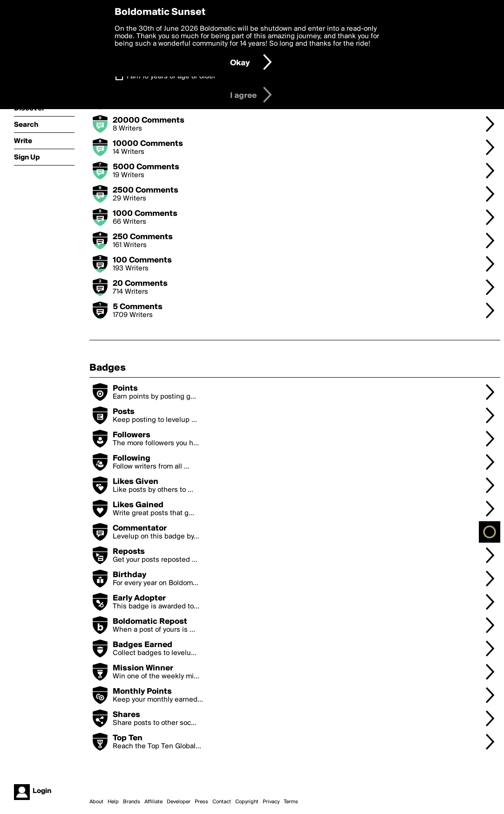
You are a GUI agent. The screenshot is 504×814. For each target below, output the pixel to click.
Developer (179, 802)
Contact (222, 802)
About (96, 802)
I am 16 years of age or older (171, 76)
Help (113, 802)
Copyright (247, 802)
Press (201, 802)
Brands (132, 802)
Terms (291, 802)
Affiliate (153, 802)
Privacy (271, 802)
